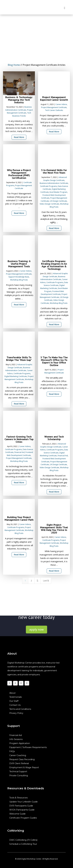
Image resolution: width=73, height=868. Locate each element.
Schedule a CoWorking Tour (23, 844)
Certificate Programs (48, 186)
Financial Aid (19, 452)
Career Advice (61, 104)
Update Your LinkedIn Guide (23, 802)
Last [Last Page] (46, 581)
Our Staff (14, 701)
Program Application (20, 743)
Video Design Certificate (49, 204)
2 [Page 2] (31, 581)
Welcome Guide (17, 814)
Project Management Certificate (54, 107)
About (12, 693)
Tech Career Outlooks (54, 110)
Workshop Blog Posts (19, 280)
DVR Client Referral (19, 763)
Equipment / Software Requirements (28, 747)
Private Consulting (19, 776)
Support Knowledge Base (19, 277)
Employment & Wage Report (24, 767)
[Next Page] (37, 581)
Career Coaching (18, 755)
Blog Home (14, 65)
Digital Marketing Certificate (16, 376)
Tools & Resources (18, 798)
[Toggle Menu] (65, 8)
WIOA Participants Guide (22, 810)
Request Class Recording (22, 759)
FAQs (12, 751)
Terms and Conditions (20, 709)
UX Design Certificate (58, 201)
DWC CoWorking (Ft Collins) (23, 840)
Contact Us (15, 705)
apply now (36, 629)
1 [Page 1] (25, 581)
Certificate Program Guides (23, 818)
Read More (19, 137)
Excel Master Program (58, 192)
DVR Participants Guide (21, 806)
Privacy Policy (16, 713)
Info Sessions (16, 739)
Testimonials (16, 697)
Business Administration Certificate (54, 183)
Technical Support (18, 771)
